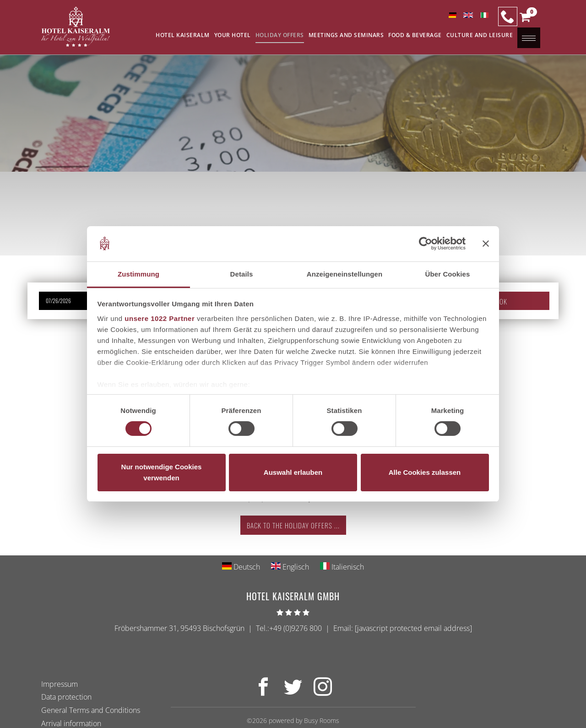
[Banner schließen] (486, 244)
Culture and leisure (480, 35)
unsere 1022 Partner (160, 318)
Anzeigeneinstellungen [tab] (345, 274)
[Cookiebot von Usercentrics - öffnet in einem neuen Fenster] (426, 244)
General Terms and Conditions (91, 710)
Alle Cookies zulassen (425, 472)
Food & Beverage (415, 35)
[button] (525, 19)
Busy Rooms (322, 720)
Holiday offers (280, 35)
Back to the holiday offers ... (293, 525)
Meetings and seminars (346, 35)
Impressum (60, 684)
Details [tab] (242, 274)
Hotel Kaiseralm (183, 35)
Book (499, 301)
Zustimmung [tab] (138, 274)
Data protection (66, 697)
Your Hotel (233, 35)
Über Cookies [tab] (448, 274)
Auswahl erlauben (293, 472)
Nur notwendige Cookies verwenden (162, 472)
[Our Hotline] (508, 16)
